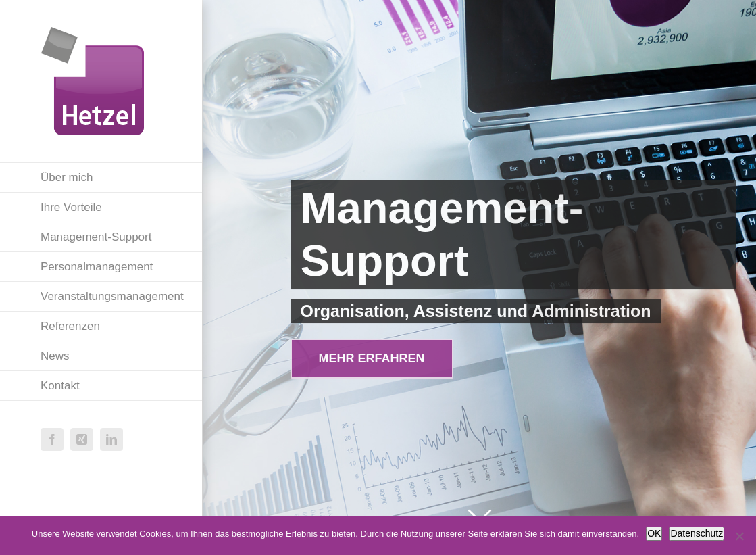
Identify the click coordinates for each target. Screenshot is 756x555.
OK (654, 533)
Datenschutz (697, 533)
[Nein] (739, 536)
